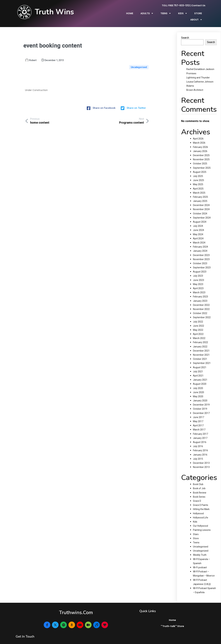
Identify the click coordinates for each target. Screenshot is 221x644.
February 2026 (200, 142)
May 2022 (198, 324)
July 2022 (198, 316)
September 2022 (202, 312)
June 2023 (198, 275)
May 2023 (198, 279)
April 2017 (198, 420)
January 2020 (200, 395)
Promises (191, 68)
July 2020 (198, 383)
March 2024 (199, 237)
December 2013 (201, 458)
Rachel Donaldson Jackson (200, 64)
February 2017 (200, 428)
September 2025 (202, 162)
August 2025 (200, 167)
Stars (196, 529)
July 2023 (198, 271)
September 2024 (202, 212)
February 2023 (200, 291)
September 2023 (202, 262)
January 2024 (200, 246)
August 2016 (200, 437)
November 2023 (201, 254)
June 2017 (198, 412)
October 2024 (200, 208)
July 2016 (198, 441)
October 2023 (200, 258)
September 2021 (202, 358)
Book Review (200, 487)
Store (196, 533)
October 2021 (200, 354)
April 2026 (198, 133)
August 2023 (200, 266)
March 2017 (199, 424)
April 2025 (198, 183)
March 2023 (199, 287)
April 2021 (198, 370)
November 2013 (201, 462)
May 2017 (198, 416)
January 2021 (200, 374)
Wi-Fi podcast (200, 562)
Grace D (197, 496)
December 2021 (201, 345)
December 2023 (201, 250)
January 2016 (200, 449)
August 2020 (200, 379)
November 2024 (201, 204)
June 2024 (198, 225)
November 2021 (201, 350)
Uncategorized (201, 545)
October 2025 (200, 158)
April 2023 (198, 283)
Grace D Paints (201, 500)
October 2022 (200, 308)
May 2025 (198, 179)
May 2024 (198, 229)
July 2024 (198, 221)
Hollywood (198, 508)
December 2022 (201, 300)
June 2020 (198, 387)
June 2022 (198, 320)
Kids (195, 516)
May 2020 (198, 391)
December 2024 (201, 200)
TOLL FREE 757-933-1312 (176, 6)
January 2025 (200, 196)
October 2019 (200, 404)
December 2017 (201, 408)
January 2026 (200, 146)
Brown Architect (195, 85)
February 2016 (200, 445)
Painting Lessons (202, 525)
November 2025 (201, 154)
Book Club (198, 479)
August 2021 (200, 362)
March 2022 (199, 333)
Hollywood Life (201, 512)
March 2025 (199, 187)
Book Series (199, 491)
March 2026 (199, 137)
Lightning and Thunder (198, 72)
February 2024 (200, 241)
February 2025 (200, 191)
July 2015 (198, 453)
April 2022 (198, 329)
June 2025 (198, 175)
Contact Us (198, 6)
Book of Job (199, 483)
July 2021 (198, 366)
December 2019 (201, 399)
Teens (196, 537)
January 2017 (200, 433)
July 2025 (198, 171)
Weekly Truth (200, 550)
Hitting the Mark (201, 504)
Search (185, 32)
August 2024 (200, 217)
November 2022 (201, 304)
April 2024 (198, 233)
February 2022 (200, 337)
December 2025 (201, 150)
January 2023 (200, 295)
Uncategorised (139, 55)
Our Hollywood (200, 521)
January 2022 (200, 341)
